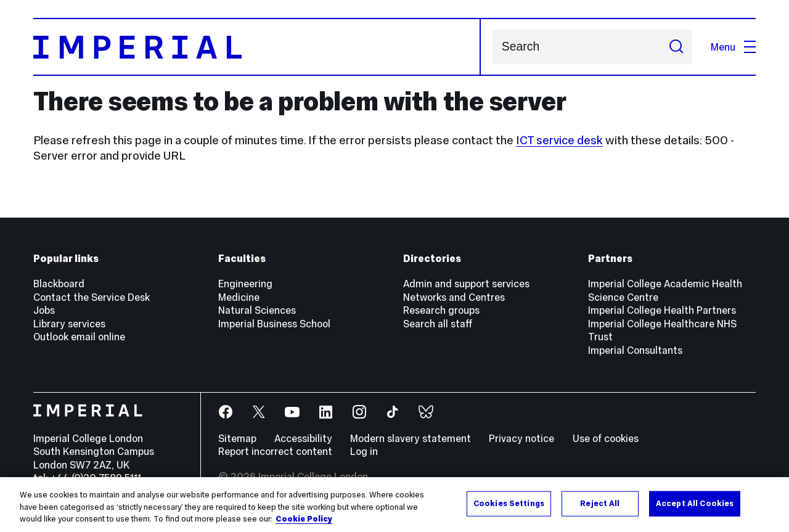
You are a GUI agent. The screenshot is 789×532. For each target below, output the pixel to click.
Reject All (600, 503)
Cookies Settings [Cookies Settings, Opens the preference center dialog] (509, 503)
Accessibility (303, 438)
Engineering (245, 284)
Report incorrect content (275, 451)
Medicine (239, 297)
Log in (364, 451)
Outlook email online (79, 337)
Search (492, 47)
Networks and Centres (454, 297)
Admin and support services (466, 284)
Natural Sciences (257, 310)
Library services (69, 324)
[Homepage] (257, 47)
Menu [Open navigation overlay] (733, 47)
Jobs (44, 310)
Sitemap (237, 438)
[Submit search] (676, 47)
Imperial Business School (274, 324)
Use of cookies (606, 438)
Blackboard (59, 284)
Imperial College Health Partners (662, 310)
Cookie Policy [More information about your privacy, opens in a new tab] (304, 519)
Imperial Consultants (635, 350)
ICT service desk (559, 140)
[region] (394, 505)
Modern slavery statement (411, 438)
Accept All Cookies (695, 503)
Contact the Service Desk (92, 297)
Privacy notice (521, 438)
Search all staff (438, 324)
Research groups (441, 310)
